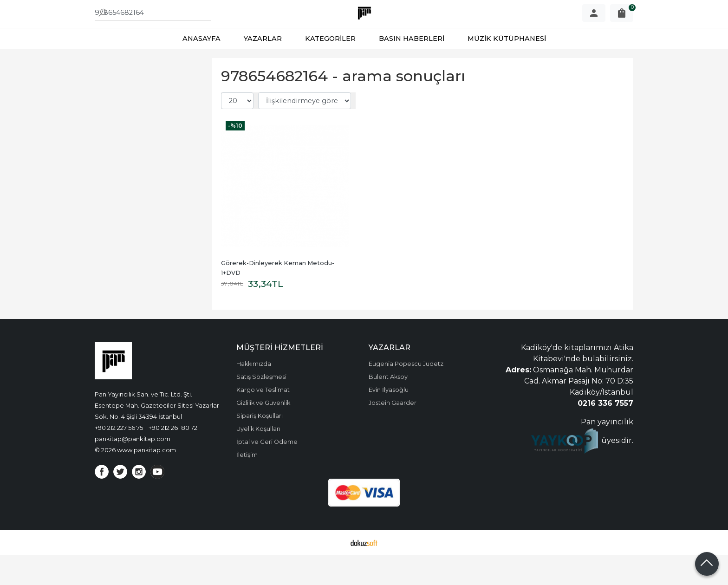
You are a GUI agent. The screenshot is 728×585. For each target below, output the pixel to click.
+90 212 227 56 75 (119, 458)
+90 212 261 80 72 (173, 458)
